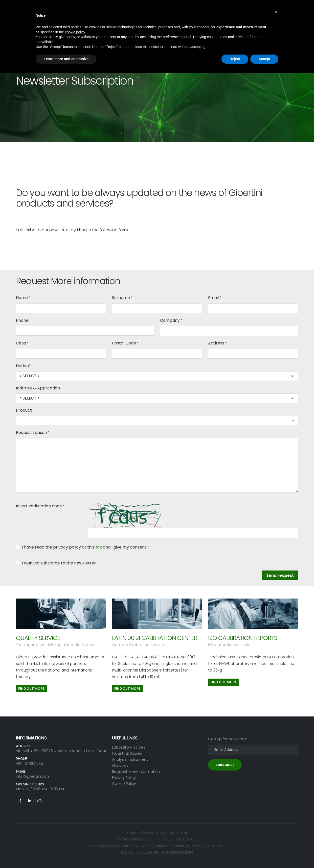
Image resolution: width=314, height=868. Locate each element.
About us (120, 765)
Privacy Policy (124, 778)
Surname (121, 298)
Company (170, 320)
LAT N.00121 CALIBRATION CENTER (155, 638)
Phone (22, 320)
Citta (21, 343)
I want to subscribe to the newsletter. (59, 563)
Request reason (31, 432)
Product (24, 410)
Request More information (136, 772)
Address (216, 343)
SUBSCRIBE (225, 765)
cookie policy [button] (75, 32)
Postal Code (124, 343)
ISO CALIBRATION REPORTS (242, 638)
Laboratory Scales (129, 747)
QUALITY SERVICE (38, 638)
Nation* (23, 366)
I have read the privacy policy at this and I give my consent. (85, 547)
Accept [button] (264, 59)
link (99, 547)
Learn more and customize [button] (66, 59)
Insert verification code (39, 506)
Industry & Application (38, 388)
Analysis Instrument (130, 759)
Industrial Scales (127, 753)
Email (213, 298)
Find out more (31, 689)
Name (22, 298)
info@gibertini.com (33, 776)
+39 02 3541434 (29, 764)
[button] (276, 12)
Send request (280, 575)
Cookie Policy (124, 784)
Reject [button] (235, 59)
